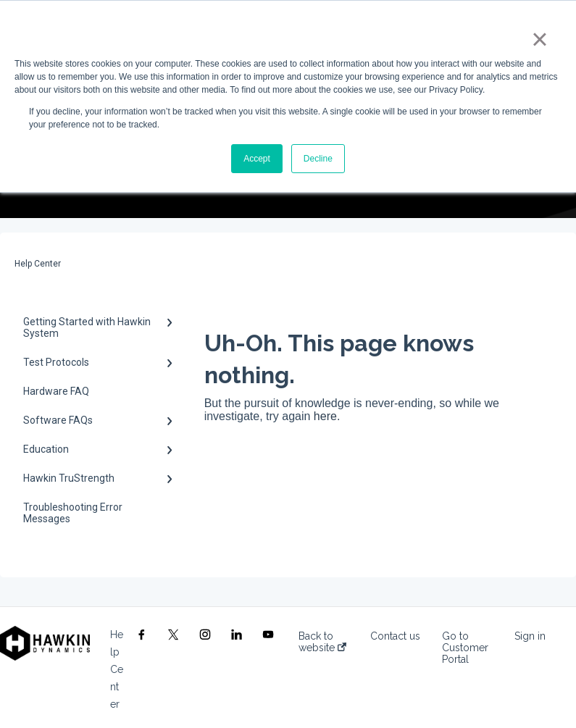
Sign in (530, 636)
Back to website (322, 642)
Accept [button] (257, 159)
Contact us (395, 636)
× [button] (539, 39)
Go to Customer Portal (465, 648)
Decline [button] (318, 159)
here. (327, 416)
